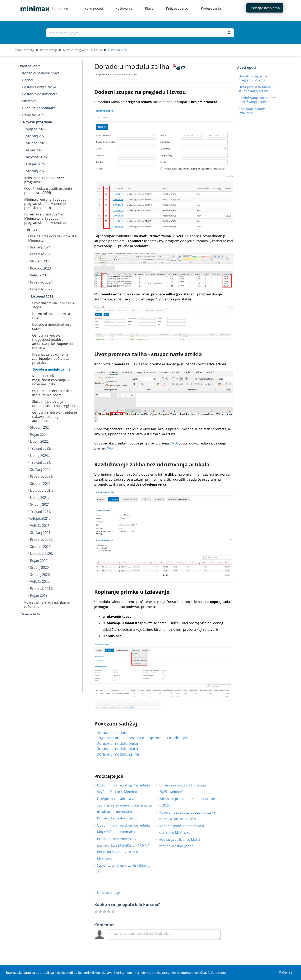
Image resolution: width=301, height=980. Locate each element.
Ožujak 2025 (36, 164)
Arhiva (98, 50)
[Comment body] (164, 934)
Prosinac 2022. (42, 289)
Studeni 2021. (41, 484)
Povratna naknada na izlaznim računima (48, 604)
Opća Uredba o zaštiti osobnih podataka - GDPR (48, 191)
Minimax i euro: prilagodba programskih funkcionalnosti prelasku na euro (47, 204)
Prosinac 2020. (42, 539)
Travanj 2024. (41, 462)
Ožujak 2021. (40, 518)
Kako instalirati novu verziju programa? (46, 180)
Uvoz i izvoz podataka (39, 108)
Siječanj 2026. (37, 136)
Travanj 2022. (41, 448)
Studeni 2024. (41, 427)
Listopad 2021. (41, 490)
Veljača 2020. (40, 581)
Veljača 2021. (40, 525)
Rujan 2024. (39, 434)
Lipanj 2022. (39, 441)
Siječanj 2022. (41, 470)
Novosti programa (76, 50)
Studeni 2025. (37, 143)
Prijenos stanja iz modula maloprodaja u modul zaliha (144, 738)
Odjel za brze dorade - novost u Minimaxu (53, 238)
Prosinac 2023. (42, 254)
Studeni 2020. (41, 547)
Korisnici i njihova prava (41, 73)
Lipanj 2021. (39, 498)
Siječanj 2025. (37, 171)
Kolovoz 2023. (41, 268)
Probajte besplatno (265, 8)
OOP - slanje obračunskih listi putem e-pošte (52, 393)
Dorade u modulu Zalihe (118, 754)
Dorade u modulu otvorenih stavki (54, 327)
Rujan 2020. (39, 561)
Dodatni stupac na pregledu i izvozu (253, 78)
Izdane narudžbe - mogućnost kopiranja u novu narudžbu (50, 380)
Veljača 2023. (40, 275)
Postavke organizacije (39, 87)
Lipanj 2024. (39, 456)
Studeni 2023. (41, 261)
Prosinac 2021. (42, 476)
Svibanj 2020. (40, 575)
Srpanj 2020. (40, 567)
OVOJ (174, 443)
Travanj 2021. (41, 512)
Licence (28, 80)
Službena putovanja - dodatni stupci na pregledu (54, 404)
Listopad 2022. (118, 50)
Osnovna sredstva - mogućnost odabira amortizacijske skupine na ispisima (52, 341)
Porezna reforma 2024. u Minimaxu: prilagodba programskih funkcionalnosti (47, 218)
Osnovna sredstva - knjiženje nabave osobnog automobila (55, 417)
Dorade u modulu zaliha (52, 369)
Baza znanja (31, 613)
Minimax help (24, 50)
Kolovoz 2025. (37, 157)
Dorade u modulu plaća (117, 743)
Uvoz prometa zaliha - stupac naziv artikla (256, 89)
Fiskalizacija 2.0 (34, 115)
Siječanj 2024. (41, 247)
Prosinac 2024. (42, 282)
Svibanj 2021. (40, 504)
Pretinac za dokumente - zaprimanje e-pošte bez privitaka (51, 358)
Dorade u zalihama (113, 732)
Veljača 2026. (36, 129)
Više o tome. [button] (217, 972)
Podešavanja (49, 50)
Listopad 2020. (41, 553)
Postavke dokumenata (40, 94)
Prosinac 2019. (42, 589)
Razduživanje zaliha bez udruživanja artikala (257, 100)
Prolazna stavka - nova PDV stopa (54, 305)
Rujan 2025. (35, 150)
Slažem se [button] (286, 972)
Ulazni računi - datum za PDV (51, 316)
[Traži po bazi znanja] (136, 33)
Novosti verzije (112, 893)
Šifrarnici (29, 101)
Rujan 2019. (39, 595)
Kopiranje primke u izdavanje (254, 111)
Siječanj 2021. (41, 533)
